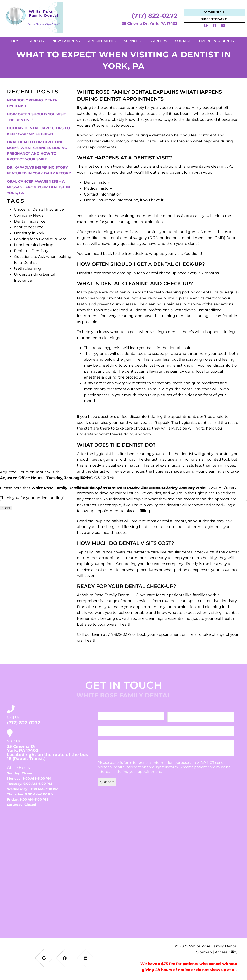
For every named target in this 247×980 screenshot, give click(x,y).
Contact (183, 41)
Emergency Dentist (217, 41)
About (36, 41)
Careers (159, 41)
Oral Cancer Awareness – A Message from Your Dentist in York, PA (38, 187)
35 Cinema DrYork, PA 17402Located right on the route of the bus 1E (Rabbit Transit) (47, 753)
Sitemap (204, 952)
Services (132, 41)
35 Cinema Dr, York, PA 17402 (150, 24)
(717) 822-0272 (155, 16)
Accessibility (226, 952)
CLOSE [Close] (6, 508)
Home (17, 41)
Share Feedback (214, 20)
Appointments (214, 12)
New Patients (65, 41)
